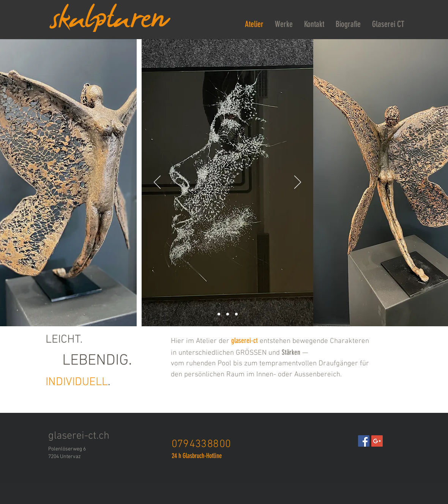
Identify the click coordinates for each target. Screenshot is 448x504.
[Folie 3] (219, 314)
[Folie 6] (228, 314)
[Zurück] (157, 183)
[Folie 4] (236, 314)
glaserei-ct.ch (79, 436)
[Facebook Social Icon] (364, 441)
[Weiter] (298, 183)
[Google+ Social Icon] (377, 441)
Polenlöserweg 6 (67, 449)
